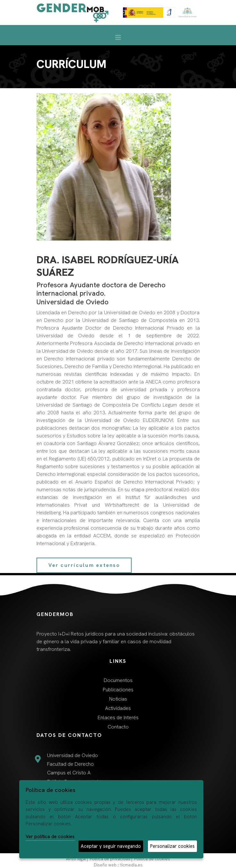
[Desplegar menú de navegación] (118, 39)
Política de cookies (152, 859)
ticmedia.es (131, 865)
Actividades (118, 708)
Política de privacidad (110, 859)
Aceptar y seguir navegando (111, 846)
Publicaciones (118, 690)
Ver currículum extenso (84, 565)
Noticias (118, 699)
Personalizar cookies (172, 846)
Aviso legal (76, 859)
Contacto (118, 727)
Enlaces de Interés (118, 717)
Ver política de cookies (50, 837)
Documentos (118, 680)
